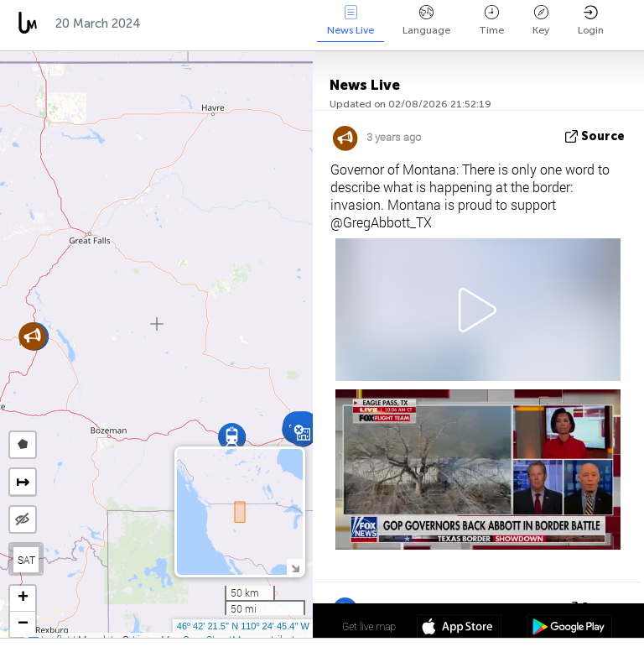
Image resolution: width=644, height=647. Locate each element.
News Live (351, 21)
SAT (26, 560)
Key (541, 21)
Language (426, 21)
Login (591, 21)
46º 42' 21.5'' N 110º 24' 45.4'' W (243, 626)
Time (491, 21)
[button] (232, 437)
